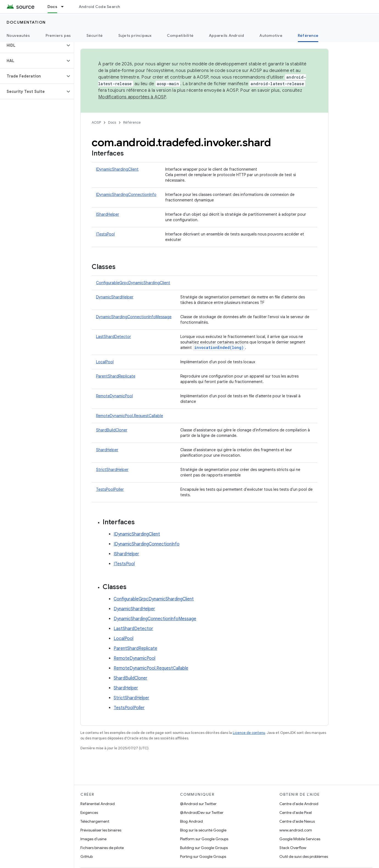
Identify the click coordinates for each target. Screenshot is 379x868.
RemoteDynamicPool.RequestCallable (130, 416)
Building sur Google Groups (204, 848)
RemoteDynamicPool (114, 396)
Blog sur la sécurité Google (203, 830)
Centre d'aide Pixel (296, 812)
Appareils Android (226, 35)
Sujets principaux (135, 35)
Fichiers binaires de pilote (102, 848)
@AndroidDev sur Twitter (202, 812)
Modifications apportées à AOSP (132, 97)
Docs (112, 122)
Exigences (89, 812)
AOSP (96, 122)
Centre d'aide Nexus (297, 821)
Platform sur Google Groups (204, 839)
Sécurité (95, 35)
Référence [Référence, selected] (308, 35)
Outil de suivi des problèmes (304, 856)
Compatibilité (180, 35)
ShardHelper (107, 450)
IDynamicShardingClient (117, 169)
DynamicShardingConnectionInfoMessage (134, 317)
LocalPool (105, 362)
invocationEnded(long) (219, 347)
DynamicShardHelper (115, 297)
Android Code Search (99, 7)
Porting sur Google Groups (203, 856)
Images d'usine (93, 839)
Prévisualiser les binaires (101, 830)
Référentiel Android (98, 804)
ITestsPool (105, 234)
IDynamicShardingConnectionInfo (126, 195)
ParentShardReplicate (116, 376)
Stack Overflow (293, 848)
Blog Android (191, 821)
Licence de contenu (249, 733)
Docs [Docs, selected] (52, 7)
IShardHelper (108, 214)
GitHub (87, 856)
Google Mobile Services (300, 839)
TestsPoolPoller (110, 489)
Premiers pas (58, 35)
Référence (132, 122)
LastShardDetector (113, 337)
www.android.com (296, 830)
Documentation (26, 22)
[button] (33, 45)
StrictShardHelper (112, 470)
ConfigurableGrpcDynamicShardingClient (133, 283)
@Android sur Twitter (198, 804)
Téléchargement (95, 821)
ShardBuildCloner (112, 430)
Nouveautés (18, 35)
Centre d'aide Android (299, 804)
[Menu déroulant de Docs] (65, 7)
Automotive (271, 35)
